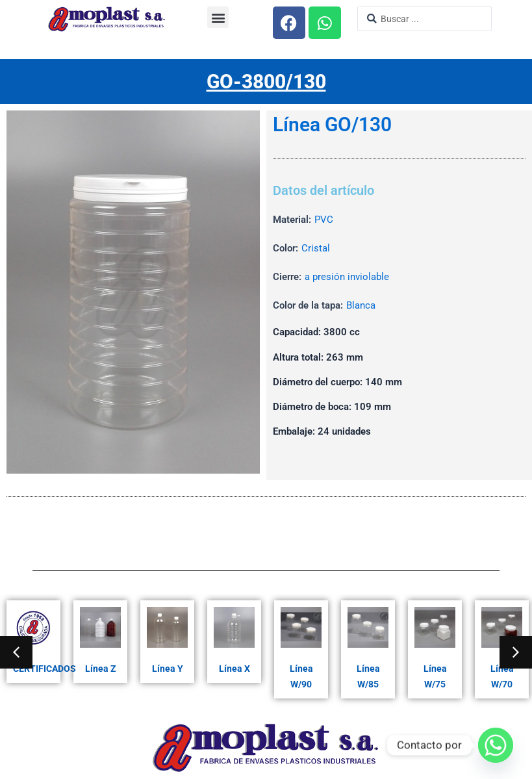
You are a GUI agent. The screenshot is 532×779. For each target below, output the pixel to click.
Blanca (361, 305)
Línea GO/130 (332, 125)
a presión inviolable (347, 277)
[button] (218, 17)
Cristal (316, 248)
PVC (324, 220)
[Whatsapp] (496, 745)
